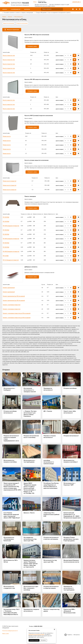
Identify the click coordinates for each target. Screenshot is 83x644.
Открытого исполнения (22, 23)
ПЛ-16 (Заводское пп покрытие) (12, 263)
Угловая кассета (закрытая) (11, 183)
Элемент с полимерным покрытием (13, 308)
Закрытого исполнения (9, 23)
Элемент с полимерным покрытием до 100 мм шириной (19, 317)
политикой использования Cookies (36, 634)
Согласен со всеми (34, 640)
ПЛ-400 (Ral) (7, 246)
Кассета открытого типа (10, 56)
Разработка (70, 638)
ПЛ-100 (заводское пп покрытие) (12, 229)
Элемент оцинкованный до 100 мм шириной (16, 300)
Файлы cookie (6, 637)
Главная (4, 17)
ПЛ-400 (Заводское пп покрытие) (13, 254)
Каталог (10, 17)
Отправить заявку (33, 49)
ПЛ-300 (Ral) (7, 233)
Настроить (43, 640)
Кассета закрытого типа (10, 101)
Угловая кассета (8, 138)
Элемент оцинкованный (10, 291)
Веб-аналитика (77, 638)
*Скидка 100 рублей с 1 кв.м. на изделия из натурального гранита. (53, 13)
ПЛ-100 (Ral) (7, 220)
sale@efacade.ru (77, 2)
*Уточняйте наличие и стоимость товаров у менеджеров (18, 13)
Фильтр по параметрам (12, 30)
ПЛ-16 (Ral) (7, 259)
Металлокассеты (19, 17)
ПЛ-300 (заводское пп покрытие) (12, 242)
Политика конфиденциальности (10, 634)
